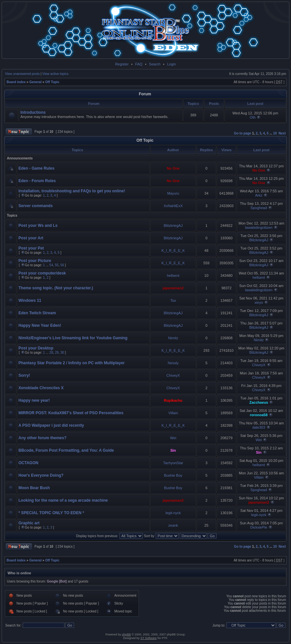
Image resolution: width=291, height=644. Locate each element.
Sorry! (24, 375)
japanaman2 (173, 288)
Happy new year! (34, 400)
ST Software (149, 638)
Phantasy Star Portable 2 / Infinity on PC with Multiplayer (72, 363)
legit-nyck (173, 513)
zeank (173, 525)
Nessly (173, 363)
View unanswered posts (22, 74)
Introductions (33, 112)
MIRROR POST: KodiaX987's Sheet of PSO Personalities (71, 413)
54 (51, 265)
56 (62, 265)
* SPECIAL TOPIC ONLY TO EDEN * (51, 513)
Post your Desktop (36, 348)
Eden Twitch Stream (37, 313)
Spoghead (259, 208)
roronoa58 (259, 415)
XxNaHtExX (173, 206)
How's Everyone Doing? (41, 475)
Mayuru (173, 193)
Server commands (36, 206)
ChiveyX (259, 365)
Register (122, 64)
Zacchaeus (259, 402)
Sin (173, 450)
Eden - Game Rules (36, 168)
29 (57, 353)
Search (155, 64)
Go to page (243, 133)
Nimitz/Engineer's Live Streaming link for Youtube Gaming (73, 338)
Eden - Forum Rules (37, 181)
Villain (173, 413)
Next (282, 133)
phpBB (126, 634)
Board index (16, 82)
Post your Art (31, 238)
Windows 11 (30, 300)
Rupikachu (173, 400)
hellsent (173, 275)
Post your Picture (35, 261)
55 (57, 265)
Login (171, 64)
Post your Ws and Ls (38, 226)
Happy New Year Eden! (40, 325)
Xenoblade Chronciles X (41, 388)
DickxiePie (259, 527)
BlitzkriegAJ (173, 226)
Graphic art (29, 523)
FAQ (139, 64)
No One (173, 168)
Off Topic (52, 82)
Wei (173, 438)
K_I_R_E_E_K (173, 250)
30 (62, 353)
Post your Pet (31, 248)
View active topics (55, 74)
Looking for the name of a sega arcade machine (63, 500)
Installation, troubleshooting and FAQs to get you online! (72, 191)
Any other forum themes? (42, 438)
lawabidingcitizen (259, 227)
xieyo (259, 302)
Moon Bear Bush (34, 488)
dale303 (259, 427)
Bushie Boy (173, 475)
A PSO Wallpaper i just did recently (51, 425)
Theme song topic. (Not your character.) (56, 288)
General (35, 82)
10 (275, 133)
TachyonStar (173, 463)
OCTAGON (28, 463)
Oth (253, 117)
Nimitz (173, 338)
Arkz (259, 195)
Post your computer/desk (42, 273)
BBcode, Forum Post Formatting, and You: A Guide (66, 450)
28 (51, 353)
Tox (173, 300)
